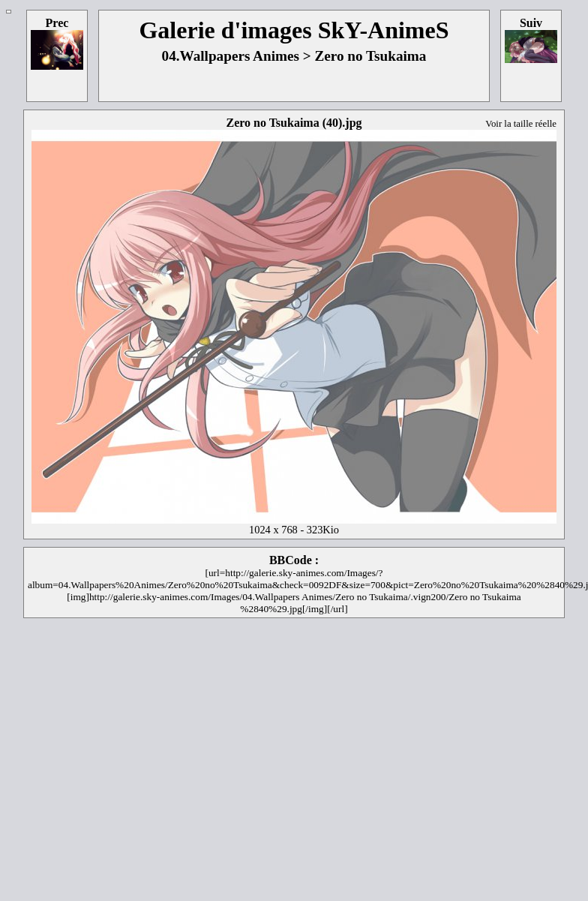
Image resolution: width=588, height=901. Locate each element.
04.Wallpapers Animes (231, 56)
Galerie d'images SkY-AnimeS (294, 30)
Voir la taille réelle (521, 124)
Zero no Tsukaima (370, 56)
